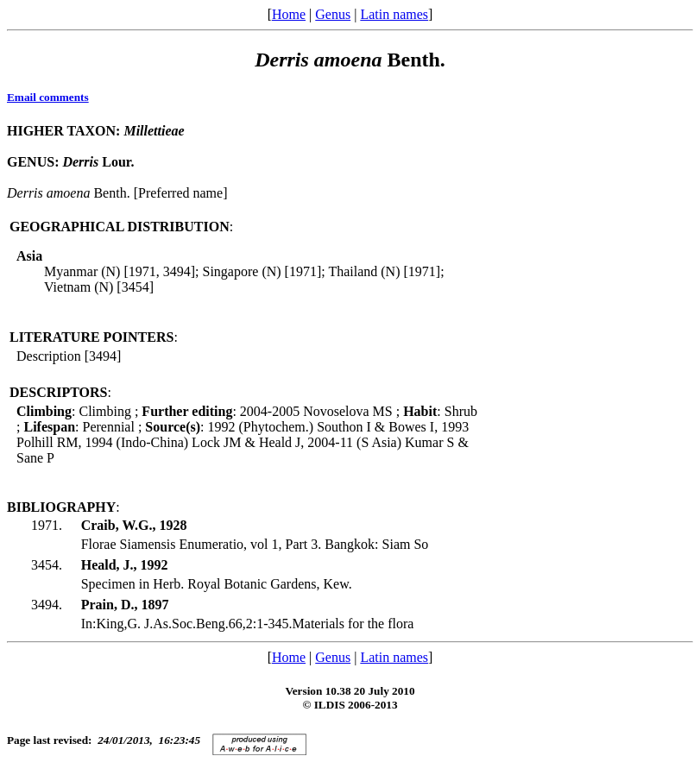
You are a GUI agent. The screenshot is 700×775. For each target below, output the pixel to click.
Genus (333, 14)
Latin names (394, 14)
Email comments (48, 97)
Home (289, 14)
